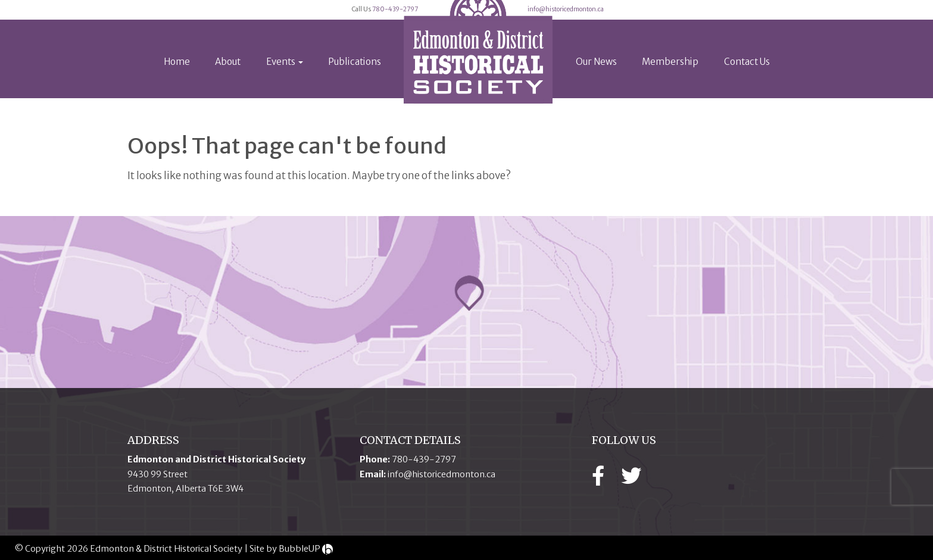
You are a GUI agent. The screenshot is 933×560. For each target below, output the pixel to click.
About (228, 78)
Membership (670, 78)
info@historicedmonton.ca (650, 18)
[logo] (478, 62)
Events (285, 78)
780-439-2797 (363, 18)
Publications (355, 78)
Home (177, 78)
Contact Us (747, 78)
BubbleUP (299, 549)
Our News (596, 78)
